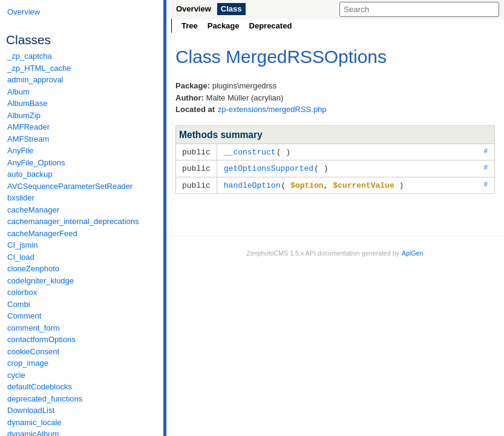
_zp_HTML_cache (39, 68)
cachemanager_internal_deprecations (73, 221)
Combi (19, 304)
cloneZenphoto (33, 269)
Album (18, 92)
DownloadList (31, 410)
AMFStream (28, 139)
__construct (250, 151)
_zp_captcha (30, 56)
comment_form (34, 328)
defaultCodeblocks (40, 387)
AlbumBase (27, 103)
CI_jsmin (23, 245)
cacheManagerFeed (42, 233)
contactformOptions (41, 339)
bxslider (21, 198)
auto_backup (30, 174)
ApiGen (413, 251)
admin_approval (35, 80)
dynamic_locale (34, 422)
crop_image (28, 363)
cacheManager (33, 210)
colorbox (22, 292)
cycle (16, 375)
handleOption (252, 183)
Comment (24, 316)
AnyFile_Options (36, 163)
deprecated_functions (45, 399)
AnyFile (20, 150)
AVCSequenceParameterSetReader (70, 186)
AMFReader (28, 127)
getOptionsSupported (269, 167)
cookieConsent (33, 352)
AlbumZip (24, 115)
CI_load (21, 257)
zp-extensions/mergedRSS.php (272, 109)
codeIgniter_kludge (41, 281)
